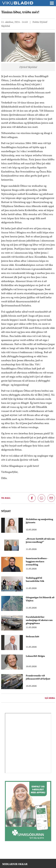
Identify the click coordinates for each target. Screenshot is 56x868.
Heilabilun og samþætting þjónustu (39, 521)
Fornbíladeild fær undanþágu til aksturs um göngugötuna (39, 620)
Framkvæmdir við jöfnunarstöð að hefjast (38, 677)
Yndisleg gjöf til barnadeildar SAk (35, 579)
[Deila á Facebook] (32, 498)
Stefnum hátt (32, 636)
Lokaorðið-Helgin (35, 656)
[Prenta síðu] (42, 498)
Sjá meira (50, 698)
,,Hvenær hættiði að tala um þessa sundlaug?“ (40, 540)
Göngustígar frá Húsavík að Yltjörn (40, 599)
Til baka (6, 498)
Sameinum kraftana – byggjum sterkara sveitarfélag (37, 561)
